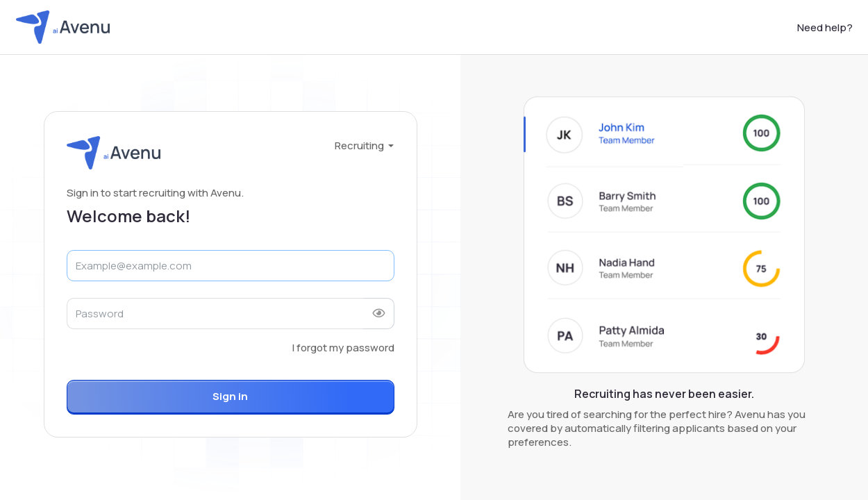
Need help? (825, 27)
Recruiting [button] (360, 145)
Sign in (230, 396)
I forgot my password (343, 348)
